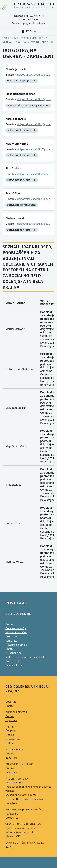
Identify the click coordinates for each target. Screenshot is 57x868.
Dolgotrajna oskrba (27, 42)
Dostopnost (12, 661)
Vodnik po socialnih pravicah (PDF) (26, 657)
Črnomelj (11, 731)
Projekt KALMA (14, 783)
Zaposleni (47, 42)
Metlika (10, 735)
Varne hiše (11, 641)
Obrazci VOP (13, 836)
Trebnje (10, 743)
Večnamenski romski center (21, 795)
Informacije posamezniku (20, 832)
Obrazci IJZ (12, 818)
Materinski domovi (16, 645)
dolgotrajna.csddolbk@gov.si (34, 75)
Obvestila (11, 702)
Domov (10, 624)
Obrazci (10, 649)
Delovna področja (16, 628)
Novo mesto (13, 739)
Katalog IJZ (12, 814)
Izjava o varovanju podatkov (22, 828)
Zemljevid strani (15, 665)
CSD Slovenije (11, 38)
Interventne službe (16, 632)
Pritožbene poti (14, 653)
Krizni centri (12, 637)
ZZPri (9, 847)
